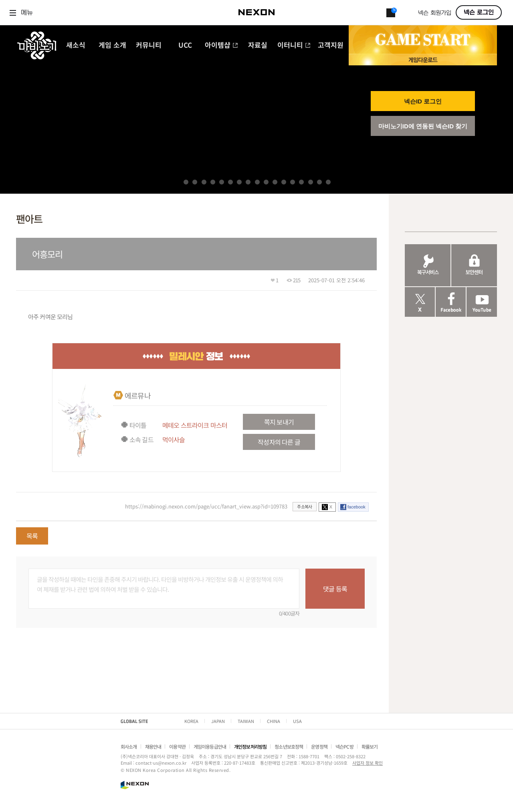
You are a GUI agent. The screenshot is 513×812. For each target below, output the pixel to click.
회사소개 (129, 746)
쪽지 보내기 (279, 422)
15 (311, 182)
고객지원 (331, 46)
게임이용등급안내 (210, 746)
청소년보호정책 (289, 746)
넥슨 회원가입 (435, 13)
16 (319, 182)
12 (284, 182)
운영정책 (319, 746)
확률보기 (370, 746)
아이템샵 (221, 46)
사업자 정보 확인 (368, 763)
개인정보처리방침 (250, 746)
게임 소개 (112, 46)
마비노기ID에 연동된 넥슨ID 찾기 (423, 126)
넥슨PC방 (344, 746)
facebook (356, 507)
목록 (32, 536)
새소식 (76, 46)
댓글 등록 (335, 589)
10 (266, 182)
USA (297, 721)
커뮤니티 (149, 46)
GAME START (423, 40)
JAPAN (218, 721)
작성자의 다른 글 (279, 442)
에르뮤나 (138, 395)
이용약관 (177, 746)
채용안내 (153, 746)
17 (328, 182)
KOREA (191, 721)
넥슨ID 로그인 (423, 101)
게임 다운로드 (423, 60)
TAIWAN (246, 721)
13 (293, 182)
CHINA (274, 721)
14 (301, 182)
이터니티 (294, 46)
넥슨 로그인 (479, 12)
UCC (185, 46)
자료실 (258, 46)
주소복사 (304, 506)
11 (275, 182)
